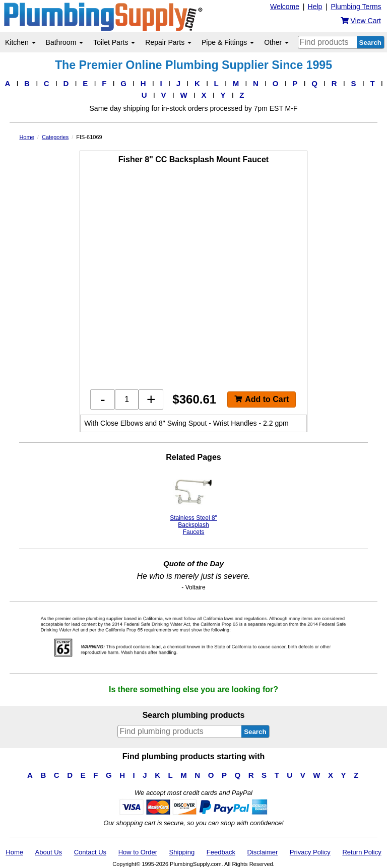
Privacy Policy (310, 852)
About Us (49, 852)
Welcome (285, 7)
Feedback (221, 852)
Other (276, 42)
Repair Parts (168, 42)
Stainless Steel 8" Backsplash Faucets (193, 504)
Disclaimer (263, 852)
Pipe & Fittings (228, 42)
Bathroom (65, 42)
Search (370, 43)
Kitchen (20, 42)
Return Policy (362, 852)
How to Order (138, 852)
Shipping (182, 852)
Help (315, 7)
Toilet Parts (114, 42)
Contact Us (90, 852)
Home (14, 852)
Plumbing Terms (356, 7)
